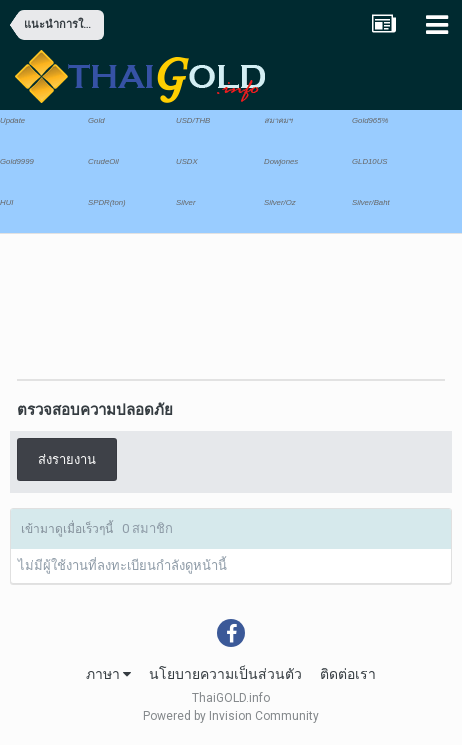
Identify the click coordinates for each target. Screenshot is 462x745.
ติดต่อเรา (348, 674)
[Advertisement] (170, 299)
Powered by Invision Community (231, 716)
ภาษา (108, 674)
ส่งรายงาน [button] (67, 459)
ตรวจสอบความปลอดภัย (95, 410)
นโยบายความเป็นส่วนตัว (225, 674)
